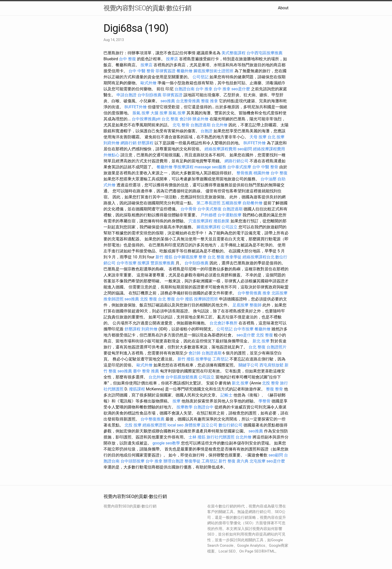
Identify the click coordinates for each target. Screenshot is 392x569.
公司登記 (200, 77)
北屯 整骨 (181, 125)
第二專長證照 (208, 203)
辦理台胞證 (173, 461)
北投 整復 (148, 299)
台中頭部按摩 (132, 461)
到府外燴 (111, 143)
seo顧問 (245, 149)
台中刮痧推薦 (149, 95)
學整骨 (264, 401)
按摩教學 (184, 407)
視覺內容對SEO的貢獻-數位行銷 (147, 8)
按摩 (176, 401)
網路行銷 (128, 143)
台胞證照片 (276, 347)
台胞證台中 (203, 407)
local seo (175, 425)
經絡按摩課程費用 (220, 149)
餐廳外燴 (184, 71)
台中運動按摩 (229, 215)
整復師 (255, 305)
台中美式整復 (209, 209)
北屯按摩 (257, 461)
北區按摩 (279, 293)
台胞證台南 (184, 89)
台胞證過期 (200, 125)
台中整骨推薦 (249, 293)
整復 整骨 (274, 389)
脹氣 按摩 (141, 113)
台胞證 (206, 131)
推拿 (266, 293)
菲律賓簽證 (165, 71)
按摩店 (172, 59)
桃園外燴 (261, 173)
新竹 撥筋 (164, 257)
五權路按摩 (231, 203)
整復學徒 (192, 461)
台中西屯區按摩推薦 (264, 53)
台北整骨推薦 (188, 101)
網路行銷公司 (236, 161)
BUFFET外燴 (136, 107)
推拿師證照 (113, 299)
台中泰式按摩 (239, 167)
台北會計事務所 (223, 323)
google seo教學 (166, 443)
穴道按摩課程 (200, 221)
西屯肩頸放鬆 (271, 365)
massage (203, 167)
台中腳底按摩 (185, 257)
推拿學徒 (233, 257)
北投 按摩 (133, 425)
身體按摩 (192, 425)
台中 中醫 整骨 (141, 71)
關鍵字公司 (248, 365)
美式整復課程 (233, 53)
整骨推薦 (244, 173)
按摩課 (143, 263)
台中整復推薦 (152, 419)
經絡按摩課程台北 (258, 257)
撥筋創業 (221, 221)
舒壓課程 (145, 143)
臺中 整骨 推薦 (146, 371)
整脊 (202, 257)
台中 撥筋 (184, 299)
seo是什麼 (241, 89)
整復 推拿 (209, 101)
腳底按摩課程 (208, 227)
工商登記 (220, 359)
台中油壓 (268, 179)
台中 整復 (127, 59)
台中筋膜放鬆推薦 (181, 377)
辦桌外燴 (200, 119)
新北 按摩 (261, 341)
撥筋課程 (137, 389)
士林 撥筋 (197, 437)
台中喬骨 (188, 209)
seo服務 (219, 167)
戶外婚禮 (208, 215)
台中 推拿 (204, 89)
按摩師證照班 (206, 299)
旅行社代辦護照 (220, 437)
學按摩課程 (183, 167)
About (283, 8)
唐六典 (242, 461)
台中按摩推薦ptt (146, 119)
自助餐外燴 (252, 203)
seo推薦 (168, 101)
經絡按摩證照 (154, 425)
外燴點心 (111, 155)
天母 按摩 (258, 137)
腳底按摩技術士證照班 (213, 71)
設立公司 (209, 425)
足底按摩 (240, 305)
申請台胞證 (126, 95)
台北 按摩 (276, 137)
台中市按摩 (126, 263)
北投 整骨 (270, 383)
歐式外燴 (148, 83)
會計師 (185, 119)
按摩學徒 (203, 359)
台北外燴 (219, 125)
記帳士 (226, 395)
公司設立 (229, 227)
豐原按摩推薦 (162, 263)
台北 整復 (170, 119)
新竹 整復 (227, 461)
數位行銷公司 (230, 425)
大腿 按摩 (159, 113)
